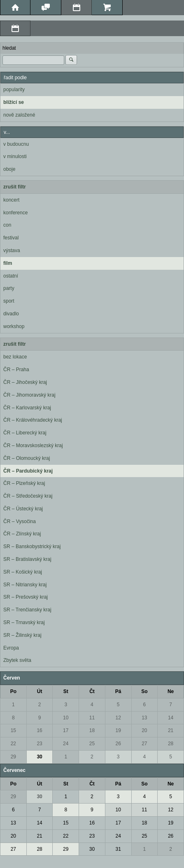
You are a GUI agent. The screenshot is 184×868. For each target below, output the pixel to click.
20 (144, 730)
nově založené (19, 115)
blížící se (14, 102)
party (9, 288)
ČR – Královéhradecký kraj (33, 420)
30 (39, 757)
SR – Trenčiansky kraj (27, 610)
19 (118, 730)
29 (13, 757)
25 (92, 744)
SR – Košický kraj (23, 572)
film (8, 263)
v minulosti (15, 156)
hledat (9, 48)
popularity (14, 90)
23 (39, 744)
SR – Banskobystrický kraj (32, 547)
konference (15, 213)
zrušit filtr (15, 187)
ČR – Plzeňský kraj (24, 483)
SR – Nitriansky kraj (25, 585)
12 (118, 718)
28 (171, 744)
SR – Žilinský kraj (22, 635)
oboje (9, 169)
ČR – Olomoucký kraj (27, 458)
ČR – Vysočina (20, 521)
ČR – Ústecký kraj (23, 509)
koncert (11, 200)
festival (11, 238)
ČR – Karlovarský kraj (27, 408)
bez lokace (15, 357)
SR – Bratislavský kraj (27, 559)
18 (92, 730)
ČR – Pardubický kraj (28, 471)
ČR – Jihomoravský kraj (29, 395)
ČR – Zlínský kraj (22, 534)
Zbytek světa (17, 660)
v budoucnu (16, 144)
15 (13, 730)
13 (144, 718)
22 (13, 744)
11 (92, 718)
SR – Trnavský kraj (24, 622)
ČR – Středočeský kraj (28, 496)
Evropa (11, 648)
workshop (14, 326)
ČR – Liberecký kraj (25, 433)
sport (9, 301)
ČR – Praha (16, 370)
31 (118, 849)
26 (118, 744)
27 (144, 744)
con (7, 225)
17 (66, 730)
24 (66, 744)
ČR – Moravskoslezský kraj (33, 445)
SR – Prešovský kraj (26, 597)
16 (39, 730)
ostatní (11, 276)
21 (171, 730)
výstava (12, 250)
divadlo (11, 314)
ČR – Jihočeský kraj (25, 382)
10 (66, 718)
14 (171, 718)
